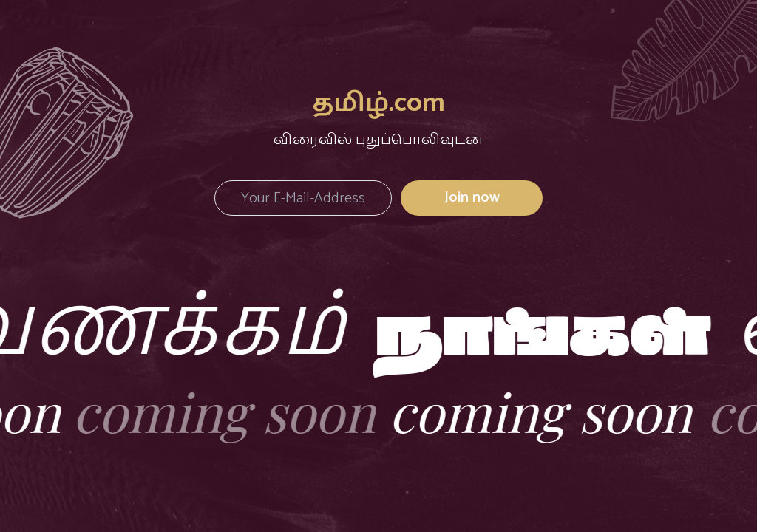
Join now (472, 198)
